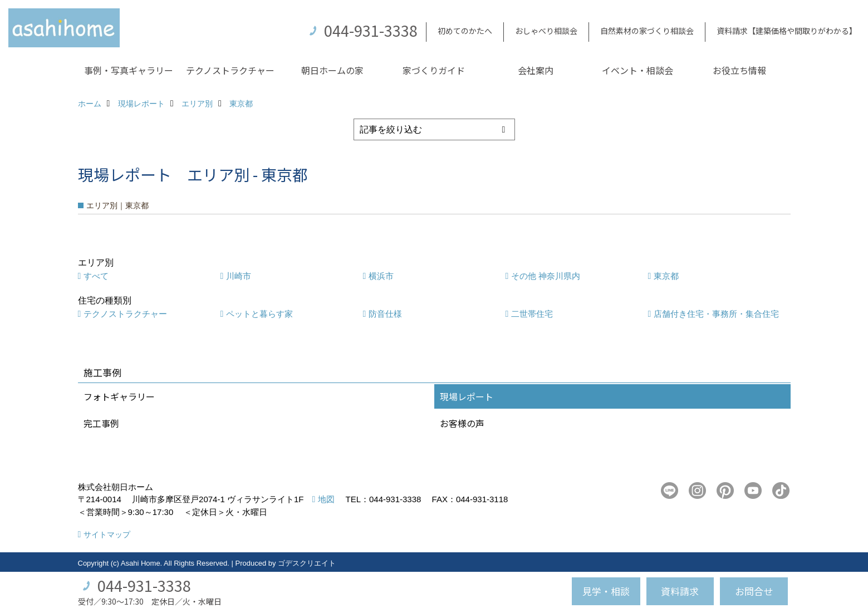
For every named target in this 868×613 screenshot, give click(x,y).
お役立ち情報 (739, 70)
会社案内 (536, 70)
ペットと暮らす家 (259, 314)
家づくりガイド (434, 70)
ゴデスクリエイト (307, 563)
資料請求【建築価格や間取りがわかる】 (787, 31)
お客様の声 (462, 423)
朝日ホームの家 (332, 70)
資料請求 (680, 591)
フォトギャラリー (119, 396)
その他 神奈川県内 (546, 276)
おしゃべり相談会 (546, 31)
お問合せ (754, 591)
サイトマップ (107, 534)
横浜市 (381, 276)
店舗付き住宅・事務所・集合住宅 (716, 314)
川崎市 (239, 276)
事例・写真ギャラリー (129, 70)
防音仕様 (385, 314)
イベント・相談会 (637, 70)
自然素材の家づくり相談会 (647, 31)
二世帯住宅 (532, 314)
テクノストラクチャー (230, 70)
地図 (326, 499)
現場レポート (467, 396)
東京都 (666, 276)
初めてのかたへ (465, 31)
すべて (96, 276)
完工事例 (101, 423)
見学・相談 (606, 591)
